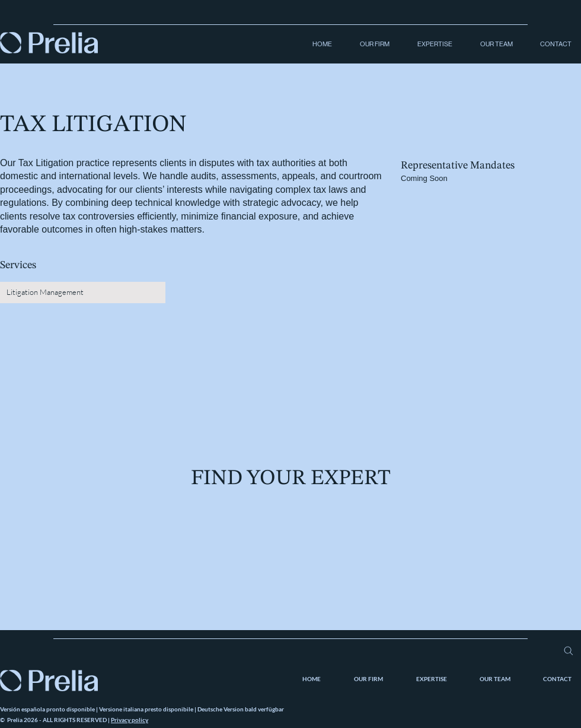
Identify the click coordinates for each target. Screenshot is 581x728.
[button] (370, 44)
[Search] (568, 651)
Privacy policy (130, 720)
